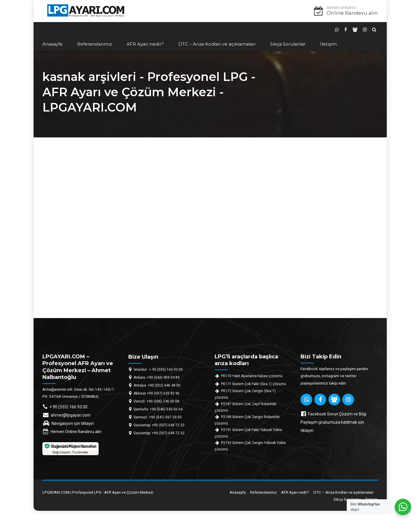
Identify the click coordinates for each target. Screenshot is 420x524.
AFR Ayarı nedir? (145, 44)
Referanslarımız (94, 44)
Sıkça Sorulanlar (288, 44)
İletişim (328, 44)
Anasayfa (52, 44)
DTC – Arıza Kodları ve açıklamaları (217, 44)
